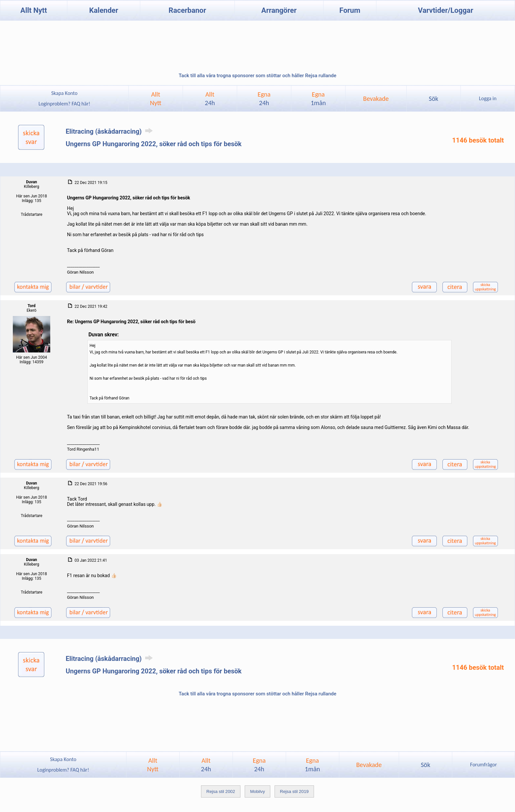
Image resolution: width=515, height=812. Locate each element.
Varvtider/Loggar (446, 10)
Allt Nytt (34, 10)
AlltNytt (156, 99)
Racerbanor (187, 10)
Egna (264, 99)
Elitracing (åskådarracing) (110, 131)
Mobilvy (257, 791)
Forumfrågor (483, 765)
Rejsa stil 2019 (294, 791)
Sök (433, 99)
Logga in (488, 98)
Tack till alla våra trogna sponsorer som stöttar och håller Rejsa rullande (257, 76)
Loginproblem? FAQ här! (65, 104)
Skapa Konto (64, 93)
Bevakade (376, 99)
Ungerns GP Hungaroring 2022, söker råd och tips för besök (154, 144)
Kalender (104, 10)
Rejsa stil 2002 (221, 791)
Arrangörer (279, 10)
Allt (210, 99)
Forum (350, 10)
